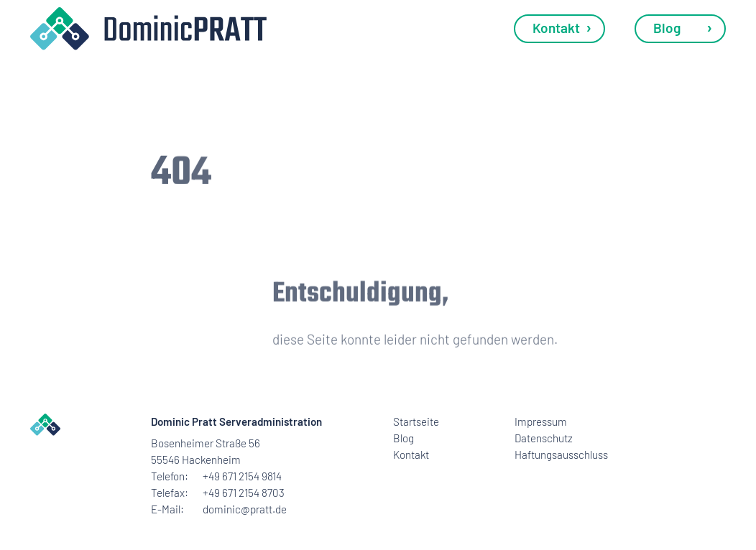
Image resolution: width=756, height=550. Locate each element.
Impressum (541, 421)
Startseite (416, 421)
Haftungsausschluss (560, 455)
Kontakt (556, 28)
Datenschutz (544, 438)
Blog (667, 28)
